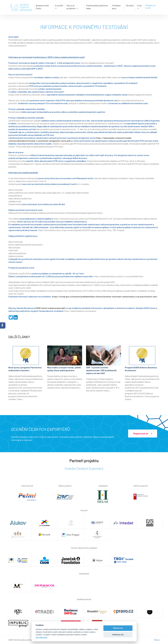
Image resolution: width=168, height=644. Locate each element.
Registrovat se (143, 434)
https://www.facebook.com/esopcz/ (80, 311)
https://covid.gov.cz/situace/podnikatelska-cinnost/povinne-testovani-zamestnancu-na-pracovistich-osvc (105, 296)
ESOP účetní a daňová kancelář (50, 308)
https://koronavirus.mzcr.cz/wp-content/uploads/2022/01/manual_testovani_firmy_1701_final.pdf (81, 230)
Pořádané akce (116, 7)
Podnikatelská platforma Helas (97, 7)
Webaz (157, 640)
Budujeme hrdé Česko (42, 7)
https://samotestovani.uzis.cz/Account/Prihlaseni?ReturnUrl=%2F (83, 219)
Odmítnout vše (118, 635)
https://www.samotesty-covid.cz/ (109, 276)
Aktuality (130, 5)
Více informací (42, 637)
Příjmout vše (118, 628)
